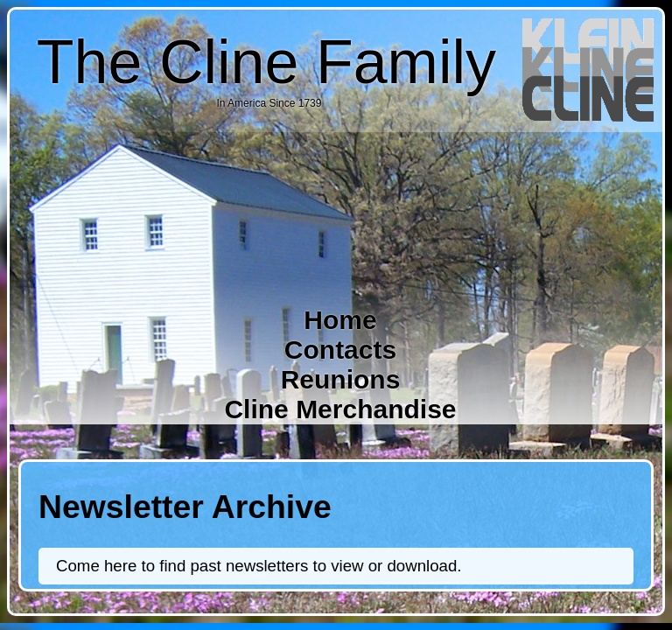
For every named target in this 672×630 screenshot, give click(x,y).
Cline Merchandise (340, 409)
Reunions (341, 379)
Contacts (340, 350)
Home (340, 320)
